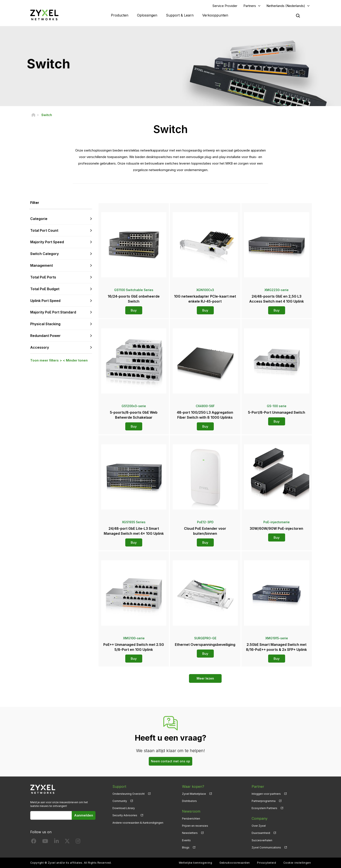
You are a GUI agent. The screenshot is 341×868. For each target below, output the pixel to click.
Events (186, 840)
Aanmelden (84, 815)
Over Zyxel (259, 826)
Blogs (186, 847)
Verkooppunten (215, 15)
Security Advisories (125, 815)
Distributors (189, 801)
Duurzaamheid (261, 833)
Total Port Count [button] (44, 230)
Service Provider (225, 6)
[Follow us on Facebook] (34, 842)
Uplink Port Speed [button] (45, 301)
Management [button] (42, 265)
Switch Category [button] (44, 254)
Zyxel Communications (266, 847)
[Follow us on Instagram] (78, 842)
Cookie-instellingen (297, 863)
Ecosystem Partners (264, 808)
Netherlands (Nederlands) (286, 6)
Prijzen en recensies (195, 826)
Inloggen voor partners (266, 794)
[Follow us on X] (67, 842)
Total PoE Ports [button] (43, 277)
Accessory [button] (40, 347)
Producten (120, 15)
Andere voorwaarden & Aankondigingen (138, 823)
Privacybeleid (267, 863)
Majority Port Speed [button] (47, 242)
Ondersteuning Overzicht (129, 794)
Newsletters (190, 833)
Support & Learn (180, 15)
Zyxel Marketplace (194, 794)
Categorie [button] (39, 219)
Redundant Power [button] (45, 336)
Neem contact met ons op (170, 761)
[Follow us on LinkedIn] (56, 842)
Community (120, 801)
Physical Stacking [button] (45, 324)
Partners (250, 6)
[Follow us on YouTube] (45, 842)
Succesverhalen (262, 840)
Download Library (124, 808)
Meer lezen (205, 678)
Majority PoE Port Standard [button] (53, 312)
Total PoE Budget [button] (45, 289)
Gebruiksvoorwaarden (235, 863)
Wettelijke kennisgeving (195, 863)
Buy (134, 310)
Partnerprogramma (264, 801)
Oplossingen (147, 15)
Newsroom (191, 811)
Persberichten (191, 819)
